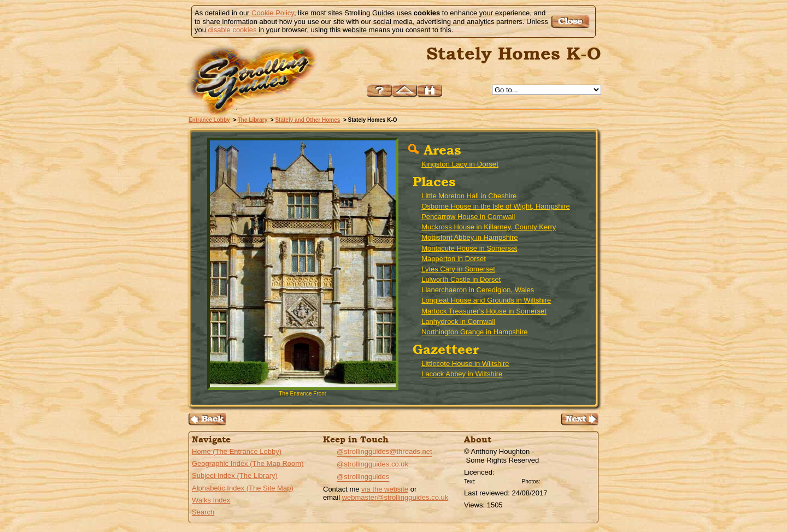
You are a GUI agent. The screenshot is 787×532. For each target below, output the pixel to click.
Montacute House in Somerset (469, 248)
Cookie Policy (273, 13)
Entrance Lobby (209, 120)
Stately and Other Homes (307, 120)
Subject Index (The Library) (235, 475)
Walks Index (211, 500)
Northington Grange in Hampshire (474, 332)
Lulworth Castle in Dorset (461, 279)
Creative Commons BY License (498, 480)
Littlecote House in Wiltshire (465, 363)
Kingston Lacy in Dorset (460, 164)
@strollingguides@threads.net (384, 451)
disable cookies (233, 30)
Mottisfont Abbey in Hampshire (469, 237)
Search (203, 512)
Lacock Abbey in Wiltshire (462, 374)
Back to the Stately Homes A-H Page (207, 419)
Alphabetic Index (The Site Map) (243, 488)
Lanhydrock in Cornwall (458, 321)
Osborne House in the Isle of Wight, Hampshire (496, 206)
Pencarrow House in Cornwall (468, 217)
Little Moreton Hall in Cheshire (469, 196)
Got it (572, 22)
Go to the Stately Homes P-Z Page (580, 419)
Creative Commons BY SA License (563, 480)
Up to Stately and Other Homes (404, 90)
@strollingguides (363, 477)
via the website (385, 489)
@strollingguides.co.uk (372, 464)
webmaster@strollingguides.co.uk (395, 497)
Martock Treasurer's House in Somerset (484, 311)
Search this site (430, 90)
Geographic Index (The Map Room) (248, 463)
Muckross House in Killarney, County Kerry (489, 227)
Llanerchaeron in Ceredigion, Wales (478, 290)
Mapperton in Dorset (454, 259)
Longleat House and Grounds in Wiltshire (486, 300)
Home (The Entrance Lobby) (237, 451)
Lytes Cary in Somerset (458, 269)
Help (379, 90)
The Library (252, 120)
